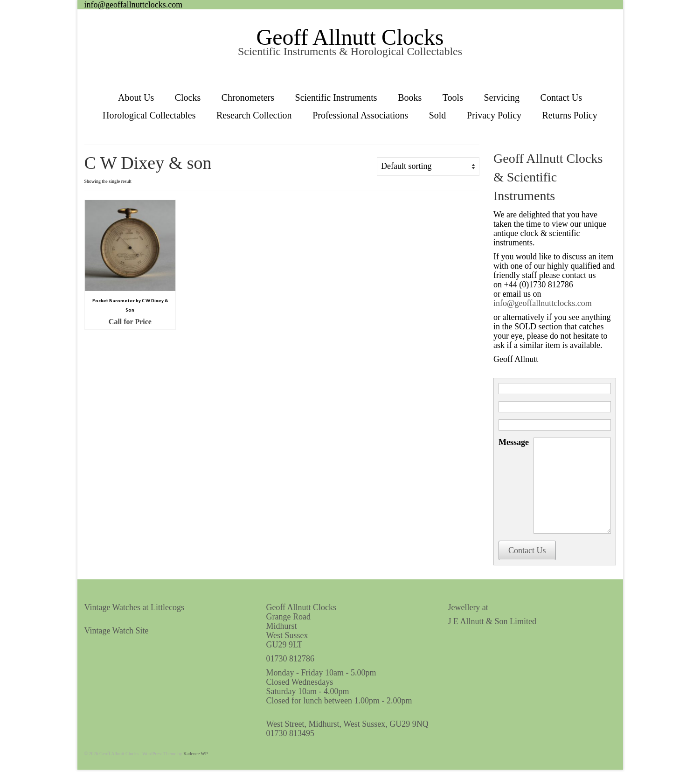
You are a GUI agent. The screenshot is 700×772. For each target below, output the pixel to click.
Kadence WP (195, 754)
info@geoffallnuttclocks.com (134, 5)
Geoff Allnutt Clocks (350, 37)
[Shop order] (428, 167)
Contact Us (527, 550)
